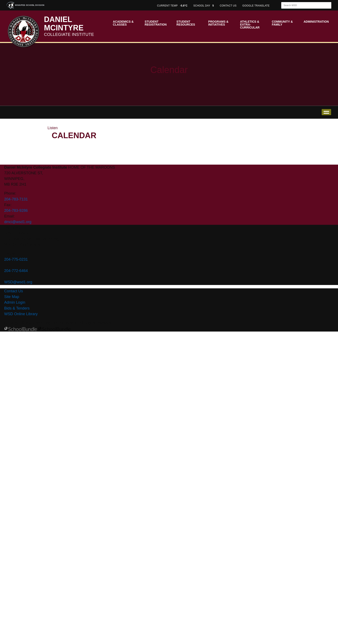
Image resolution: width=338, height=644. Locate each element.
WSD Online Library (21, 314)
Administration (316, 22)
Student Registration (156, 23)
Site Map (12, 297)
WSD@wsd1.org (18, 282)
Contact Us (14, 291)
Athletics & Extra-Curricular (250, 25)
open (326, 112)
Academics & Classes (123, 23)
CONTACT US (228, 6)
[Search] (303, 5)
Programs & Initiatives (218, 23)
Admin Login (15, 302)
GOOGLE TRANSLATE (256, 6)
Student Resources (186, 23)
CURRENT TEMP (172, 6)
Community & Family (282, 23)
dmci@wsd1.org (18, 222)
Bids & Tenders (17, 308)
